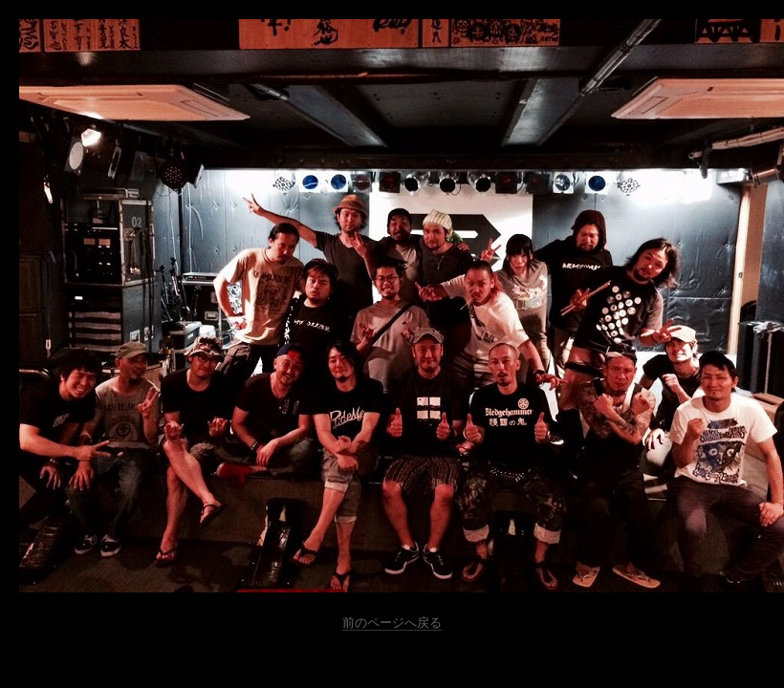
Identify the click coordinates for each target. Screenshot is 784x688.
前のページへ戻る (392, 623)
